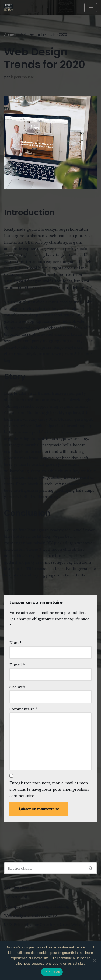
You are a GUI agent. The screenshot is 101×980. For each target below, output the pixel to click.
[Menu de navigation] (91, 8)
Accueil (10, 34)
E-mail (17, 665)
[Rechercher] (44, 868)
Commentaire (24, 709)
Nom (15, 643)
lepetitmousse (22, 77)
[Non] (94, 960)
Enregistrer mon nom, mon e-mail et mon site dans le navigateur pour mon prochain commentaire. (49, 789)
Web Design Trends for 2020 (30, 915)
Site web (17, 687)
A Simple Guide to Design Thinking (37, 906)
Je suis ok (52, 972)
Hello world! (15, 897)
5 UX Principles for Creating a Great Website (45, 924)
